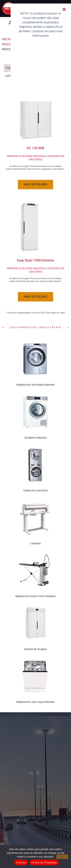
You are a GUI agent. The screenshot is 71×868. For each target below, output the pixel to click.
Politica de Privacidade (44, 863)
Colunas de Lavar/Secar (35, 490)
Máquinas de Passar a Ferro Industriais (35, 596)
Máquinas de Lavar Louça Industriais (35, 702)
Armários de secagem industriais (26, 156)
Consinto (21, 863)
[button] (68, 9)
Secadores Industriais (36, 438)
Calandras (35, 543)
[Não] (62, 857)
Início (6, 39)
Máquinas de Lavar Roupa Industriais (36, 385)
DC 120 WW (35, 148)
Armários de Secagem (35, 649)
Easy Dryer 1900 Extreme (35, 260)
